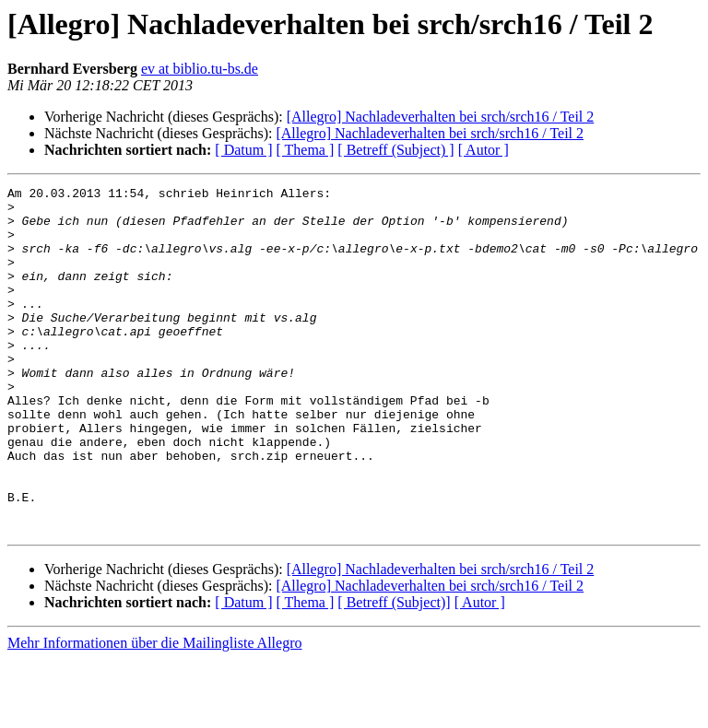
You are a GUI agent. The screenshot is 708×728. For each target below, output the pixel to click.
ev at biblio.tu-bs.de (200, 69)
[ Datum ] (243, 150)
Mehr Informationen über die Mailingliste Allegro (154, 712)
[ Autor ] (484, 150)
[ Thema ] (306, 150)
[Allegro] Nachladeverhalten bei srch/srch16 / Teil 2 (441, 117)
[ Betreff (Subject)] (394, 671)
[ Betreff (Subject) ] (395, 150)
